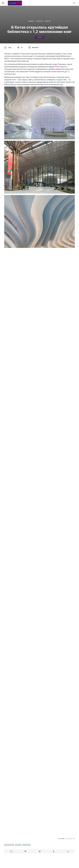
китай (19, 845)
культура (40, 38)
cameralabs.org (70, 839)
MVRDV (57, 67)
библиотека (10, 845)
